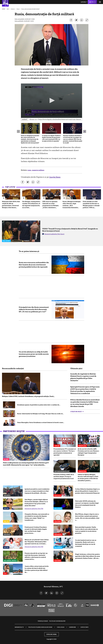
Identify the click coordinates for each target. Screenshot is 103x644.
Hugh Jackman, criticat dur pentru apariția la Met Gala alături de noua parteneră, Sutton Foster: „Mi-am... (88, 556)
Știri (8, 9)
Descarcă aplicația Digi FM (34, 509)
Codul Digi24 (61, 627)
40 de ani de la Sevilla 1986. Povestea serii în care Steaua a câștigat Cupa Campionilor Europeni (88, 452)
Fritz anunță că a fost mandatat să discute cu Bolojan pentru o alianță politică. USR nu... (91, 204)
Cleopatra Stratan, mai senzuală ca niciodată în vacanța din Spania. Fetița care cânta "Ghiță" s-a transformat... (37, 517)
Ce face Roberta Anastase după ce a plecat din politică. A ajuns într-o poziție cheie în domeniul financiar (87, 491)
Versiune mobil (52, 634)
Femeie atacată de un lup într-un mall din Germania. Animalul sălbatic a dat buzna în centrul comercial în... (36, 556)
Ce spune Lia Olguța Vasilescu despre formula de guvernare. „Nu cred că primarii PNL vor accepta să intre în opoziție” (51, 138)
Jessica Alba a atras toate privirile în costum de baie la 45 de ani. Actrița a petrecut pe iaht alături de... (37, 569)
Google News (55, 177)
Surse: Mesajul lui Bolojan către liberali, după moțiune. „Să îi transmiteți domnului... (72, 204)
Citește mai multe (76, 412)
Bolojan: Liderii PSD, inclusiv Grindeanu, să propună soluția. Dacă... (28, 396)
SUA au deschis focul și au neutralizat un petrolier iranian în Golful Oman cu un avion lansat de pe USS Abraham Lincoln (85, 403)
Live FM (83, 2)
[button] (52, 100)
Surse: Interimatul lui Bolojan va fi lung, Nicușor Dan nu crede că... (40, 414)
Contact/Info (84, 627)
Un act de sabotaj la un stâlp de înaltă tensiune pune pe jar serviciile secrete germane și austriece (34, 354)
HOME (4, 9)
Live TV (91, 2)
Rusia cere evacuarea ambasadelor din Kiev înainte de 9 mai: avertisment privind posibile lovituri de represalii (34, 265)
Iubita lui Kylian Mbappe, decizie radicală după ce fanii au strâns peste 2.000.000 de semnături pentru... (88, 477)
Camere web (72, 627)
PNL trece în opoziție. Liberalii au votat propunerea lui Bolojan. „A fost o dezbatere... (51, 204)
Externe (13, 9)
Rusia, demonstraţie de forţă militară (30, 9)
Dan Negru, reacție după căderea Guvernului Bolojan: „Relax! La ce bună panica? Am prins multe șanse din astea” (36, 502)
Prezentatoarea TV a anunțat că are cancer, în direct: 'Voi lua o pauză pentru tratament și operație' (65, 452)
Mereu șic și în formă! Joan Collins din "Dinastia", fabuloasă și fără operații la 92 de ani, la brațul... (37, 542)
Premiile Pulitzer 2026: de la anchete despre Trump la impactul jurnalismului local (64, 476)
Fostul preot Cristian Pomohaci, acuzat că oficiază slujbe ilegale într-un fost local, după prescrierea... (36, 530)
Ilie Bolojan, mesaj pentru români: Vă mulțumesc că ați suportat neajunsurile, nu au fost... (31, 204)
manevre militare (38, 170)
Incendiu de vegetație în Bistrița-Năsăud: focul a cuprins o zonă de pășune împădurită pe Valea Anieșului (83, 377)
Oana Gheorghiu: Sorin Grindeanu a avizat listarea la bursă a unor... (41, 422)
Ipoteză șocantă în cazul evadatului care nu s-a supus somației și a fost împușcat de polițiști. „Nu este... (37, 491)
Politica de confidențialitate (57, 621)
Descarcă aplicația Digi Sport (54, 234)
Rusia (18, 9)
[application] (51, 101)
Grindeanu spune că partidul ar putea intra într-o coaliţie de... (39, 405)
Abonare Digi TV (19, 627)
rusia (29, 170)
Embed (24, 119)
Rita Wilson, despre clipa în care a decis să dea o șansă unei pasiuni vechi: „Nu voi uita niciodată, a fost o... (87, 517)
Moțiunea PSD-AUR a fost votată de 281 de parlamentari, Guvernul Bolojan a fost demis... (11, 204)
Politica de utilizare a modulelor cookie (40, 627)
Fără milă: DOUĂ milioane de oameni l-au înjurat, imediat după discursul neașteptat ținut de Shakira (87, 504)
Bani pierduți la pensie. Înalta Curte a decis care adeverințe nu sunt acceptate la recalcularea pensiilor (86, 530)
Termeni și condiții (43, 621)
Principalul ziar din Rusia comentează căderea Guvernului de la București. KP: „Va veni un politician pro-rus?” (34, 309)
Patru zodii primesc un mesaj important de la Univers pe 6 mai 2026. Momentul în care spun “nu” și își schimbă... (26, 464)
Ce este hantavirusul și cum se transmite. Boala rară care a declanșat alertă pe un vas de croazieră (86, 543)
